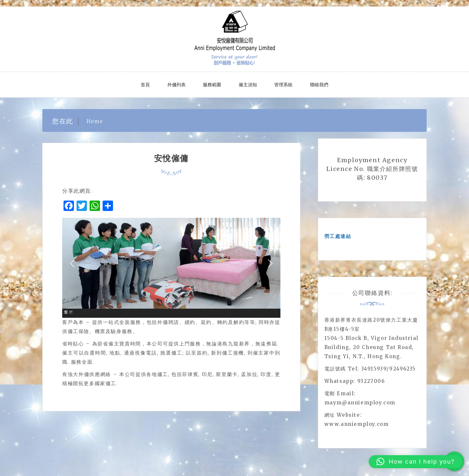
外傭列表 (177, 85)
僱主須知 (248, 85)
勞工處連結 (338, 236)
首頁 (145, 85)
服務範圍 (212, 85)
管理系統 (283, 85)
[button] (72, 263)
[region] (171, 268)
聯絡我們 (319, 85)
